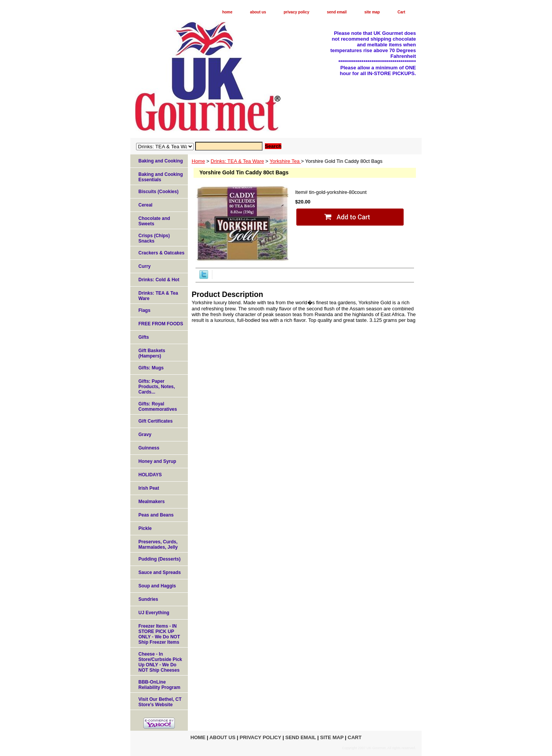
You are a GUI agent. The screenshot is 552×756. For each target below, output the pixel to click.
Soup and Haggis (157, 586)
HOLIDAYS (150, 475)
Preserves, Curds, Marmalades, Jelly (158, 544)
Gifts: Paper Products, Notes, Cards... (157, 387)
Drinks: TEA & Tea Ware (237, 161)
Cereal (145, 205)
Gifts (144, 337)
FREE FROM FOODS (161, 324)
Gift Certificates (155, 421)
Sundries (148, 599)
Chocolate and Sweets (154, 221)
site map (372, 12)
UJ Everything (154, 613)
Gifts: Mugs (151, 368)
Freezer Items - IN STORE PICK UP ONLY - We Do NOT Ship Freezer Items (159, 634)
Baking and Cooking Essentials (161, 177)
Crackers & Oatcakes (161, 253)
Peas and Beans (156, 515)
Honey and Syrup (157, 461)
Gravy (145, 435)
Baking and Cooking (161, 161)
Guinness (149, 448)
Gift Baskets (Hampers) (152, 353)
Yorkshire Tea (285, 161)
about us (258, 12)
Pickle (145, 528)
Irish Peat (149, 488)
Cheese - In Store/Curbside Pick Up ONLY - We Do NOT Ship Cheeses (160, 662)
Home (198, 161)
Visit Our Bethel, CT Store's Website (160, 702)
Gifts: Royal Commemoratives (158, 407)
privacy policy (297, 12)
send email (337, 12)
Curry (145, 266)
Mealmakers (152, 502)
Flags (144, 310)
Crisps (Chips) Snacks (154, 238)
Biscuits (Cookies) (159, 192)
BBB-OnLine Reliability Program (159, 685)
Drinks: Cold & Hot (159, 280)
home (228, 12)
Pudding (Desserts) (159, 559)
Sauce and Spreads (160, 572)
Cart (401, 12)
